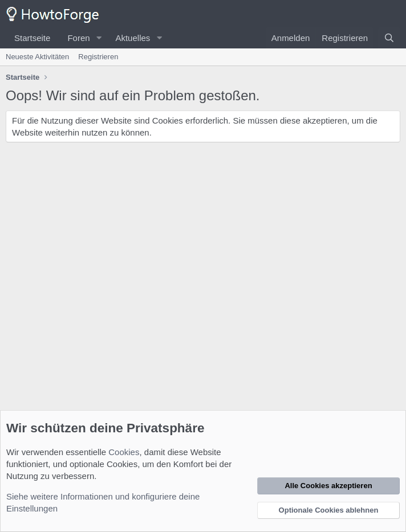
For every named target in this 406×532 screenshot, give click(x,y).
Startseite (32, 38)
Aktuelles (133, 38)
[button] (99, 38)
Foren (78, 38)
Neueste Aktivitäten (37, 57)
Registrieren (98, 57)
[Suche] (389, 38)
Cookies (124, 452)
